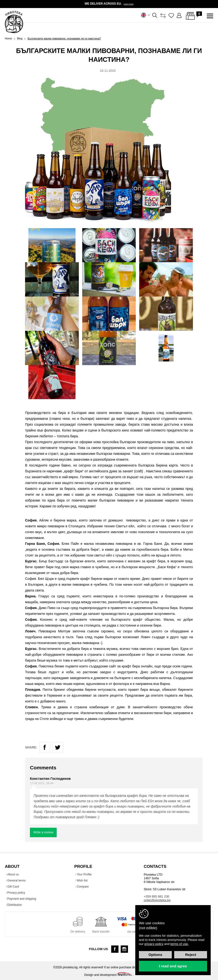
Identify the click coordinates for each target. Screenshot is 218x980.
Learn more (129, 4)
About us (14, 874)
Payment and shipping (23, 898)
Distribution (16, 904)
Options (155, 955)
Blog (20, 38)
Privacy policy (17, 892)
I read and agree (173, 966)
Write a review (43, 832)
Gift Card (14, 886)
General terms (18, 880)
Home (8, 38)
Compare (84, 886)
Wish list (83, 880)
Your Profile (85, 874)
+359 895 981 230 (157, 896)
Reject (191, 955)
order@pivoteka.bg (157, 899)
